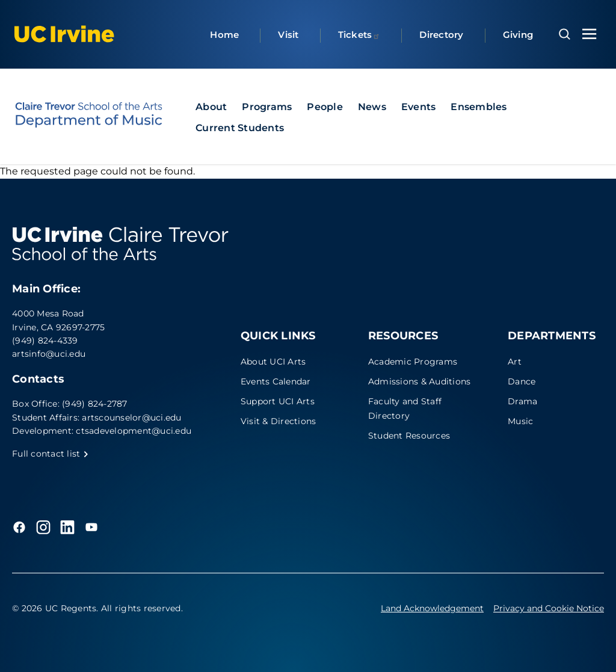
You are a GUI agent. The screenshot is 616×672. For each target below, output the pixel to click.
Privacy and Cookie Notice (549, 608)
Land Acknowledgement (432, 608)
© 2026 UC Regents (54, 608)
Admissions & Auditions (420, 381)
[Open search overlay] (565, 34)
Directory (441, 35)
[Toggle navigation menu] (590, 34)
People (325, 107)
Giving (518, 35)
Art (515, 362)
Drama (522, 401)
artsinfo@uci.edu (49, 354)
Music (520, 421)
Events (419, 107)
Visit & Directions (279, 421)
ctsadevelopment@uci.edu (134, 431)
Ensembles (479, 107)
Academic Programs (413, 362)
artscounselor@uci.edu (131, 418)
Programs (267, 107)
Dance (522, 381)
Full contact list (51, 454)
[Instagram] (43, 527)
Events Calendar (276, 381)
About (211, 107)
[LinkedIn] (67, 527)
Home (224, 35)
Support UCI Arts (278, 401)
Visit (288, 35)
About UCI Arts (273, 362)
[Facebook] (19, 527)
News (372, 107)
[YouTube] (91, 527)
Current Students (240, 128)
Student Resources (409, 436)
